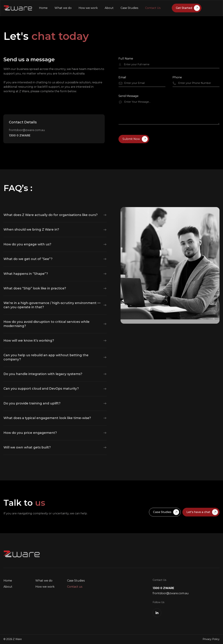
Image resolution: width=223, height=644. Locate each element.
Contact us (75, 587)
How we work (88, 8)
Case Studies (129, 8)
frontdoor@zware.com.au (27, 130)
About (109, 8)
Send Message (128, 96)
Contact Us (153, 8)
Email (122, 78)
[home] (18, 8)
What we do (63, 8)
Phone (177, 78)
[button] (55, 230)
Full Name (126, 59)
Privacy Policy (211, 639)
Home (43, 8)
